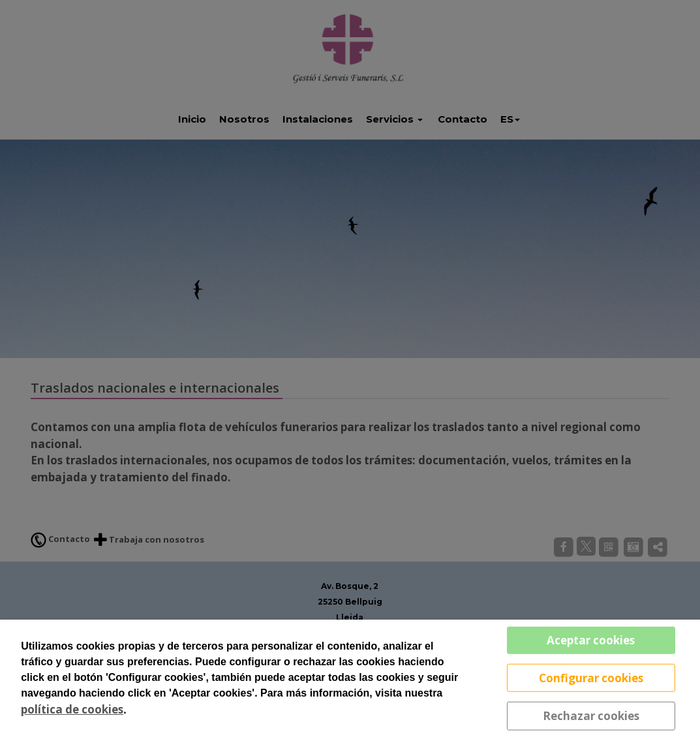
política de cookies (72, 709)
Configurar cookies (591, 677)
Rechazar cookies (591, 716)
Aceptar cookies (591, 640)
